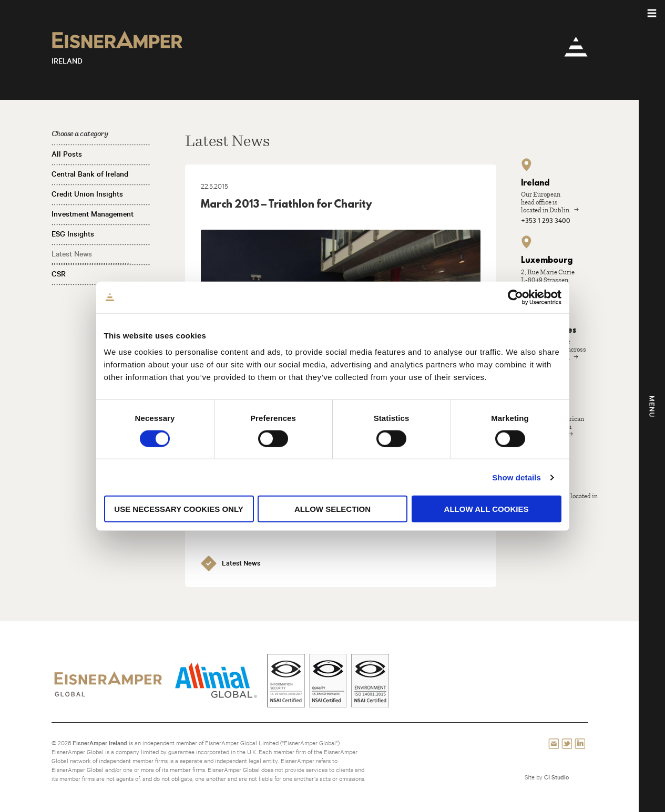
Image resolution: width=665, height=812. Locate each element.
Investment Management (93, 214)
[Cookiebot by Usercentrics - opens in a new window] (515, 297)
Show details (516, 477)
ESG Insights (73, 234)
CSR (59, 274)
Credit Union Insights (87, 194)
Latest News (72, 254)
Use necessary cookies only (178, 509)
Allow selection (332, 509)
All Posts (67, 154)
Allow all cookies (487, 509)
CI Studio (556, 777)
